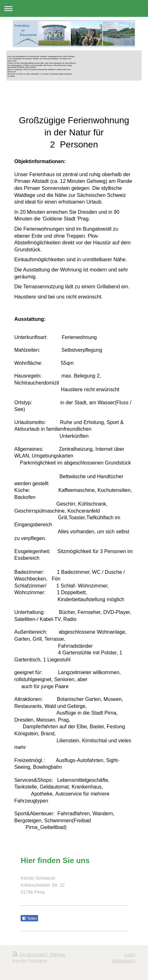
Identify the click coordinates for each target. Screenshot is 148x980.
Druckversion (30, 955)
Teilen (29, 919)
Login (130, 955)
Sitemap (57, 955)
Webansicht (124, 961)
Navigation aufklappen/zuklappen (74, 8)
